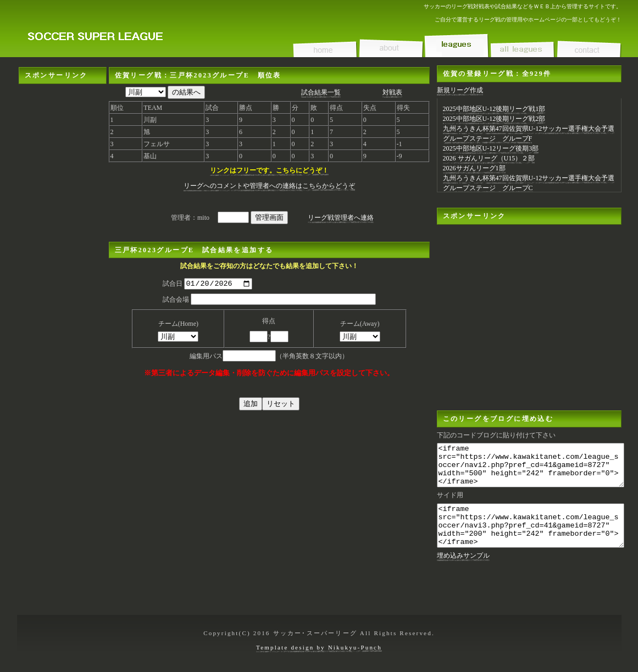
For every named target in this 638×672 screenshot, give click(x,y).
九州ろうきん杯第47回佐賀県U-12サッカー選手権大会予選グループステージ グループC (529, 183)
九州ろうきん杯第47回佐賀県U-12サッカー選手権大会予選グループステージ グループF (529, 134)
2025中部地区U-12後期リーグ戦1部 (494, 109)
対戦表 (392, 92)
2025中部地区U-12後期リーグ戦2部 (494, 119)
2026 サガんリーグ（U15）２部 (489, 158)
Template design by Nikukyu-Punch (319, 647)
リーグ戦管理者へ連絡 (341, 218)
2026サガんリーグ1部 (474, 168)
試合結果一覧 (321, 92)
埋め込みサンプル (463, 572)
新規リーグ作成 (460, 90)
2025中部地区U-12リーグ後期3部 (491, 148)
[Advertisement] (63, 249)
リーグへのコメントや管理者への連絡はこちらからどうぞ (269, 186)
